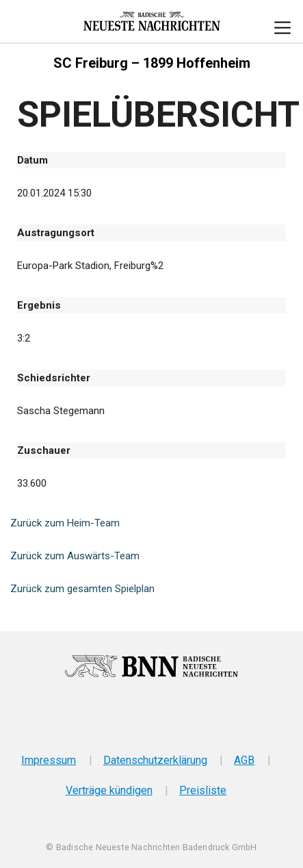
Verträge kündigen (109, 790)
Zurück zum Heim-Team (65, 523)
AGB (244, 760)
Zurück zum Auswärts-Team (75, 556)
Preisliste (203, 790)
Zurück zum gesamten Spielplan (82, 589)
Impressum (49, 760)
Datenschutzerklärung (155, 760)
